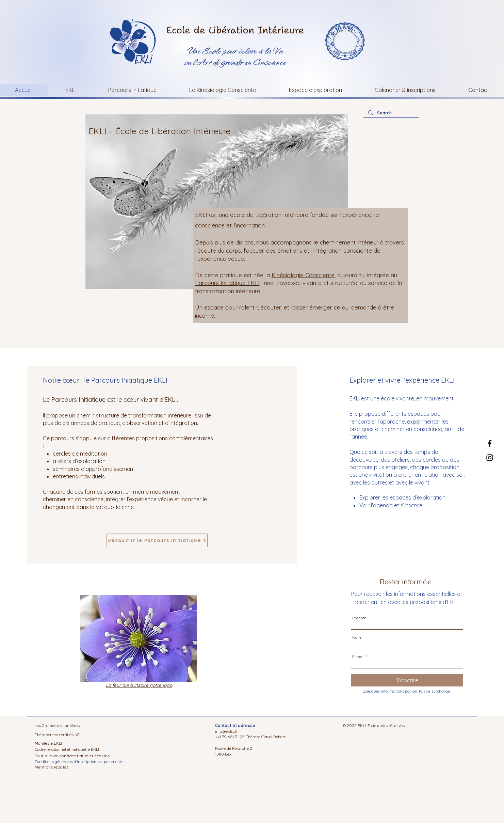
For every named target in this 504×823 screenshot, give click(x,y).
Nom (357, 637)
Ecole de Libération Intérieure (235, 30)
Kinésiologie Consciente (303, 275)
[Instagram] (490, 458)
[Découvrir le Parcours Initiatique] (157, 540)
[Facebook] (490, 443)
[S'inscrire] (407, 680)
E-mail (358, 657)
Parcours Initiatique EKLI (227, 283)
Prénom (359, 618)
